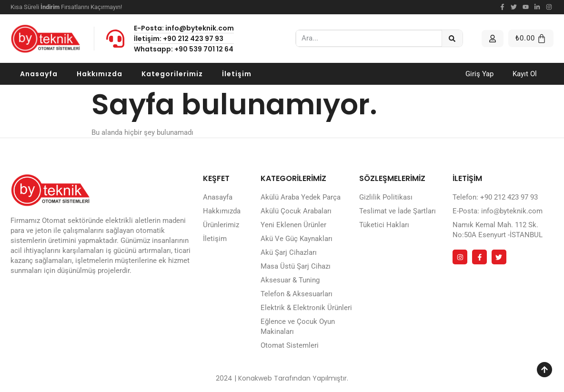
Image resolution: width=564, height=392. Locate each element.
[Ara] (452, 38)
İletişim (237, 74)
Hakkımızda (100, 74)
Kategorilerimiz (172, 74)
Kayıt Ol (525, 74)
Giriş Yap (479, 74)
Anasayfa (39, 74)
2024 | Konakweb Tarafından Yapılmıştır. (282, 378)
